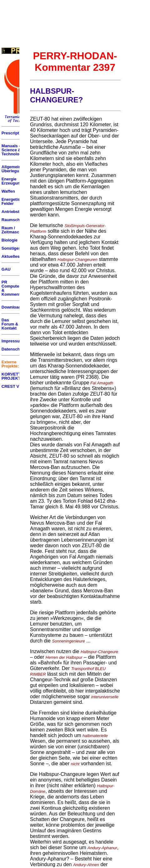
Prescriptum (13, 133)
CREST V (10, 386)
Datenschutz (14, 349)
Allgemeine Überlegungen (15, 169)
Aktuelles (11, 256)
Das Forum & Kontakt (10, 324)
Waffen (8, 191)
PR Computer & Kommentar (13, 288)
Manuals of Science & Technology (13, 150)
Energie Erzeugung (12, 181)
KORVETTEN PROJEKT (14, 376)
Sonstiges (11, 248)
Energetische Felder (14, 201)
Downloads (12, 307)
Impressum (12, 341)
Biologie (10, 240)
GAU (6, 269)
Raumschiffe (14, 220)
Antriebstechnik (17, 212)
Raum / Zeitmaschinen (16, 230)
